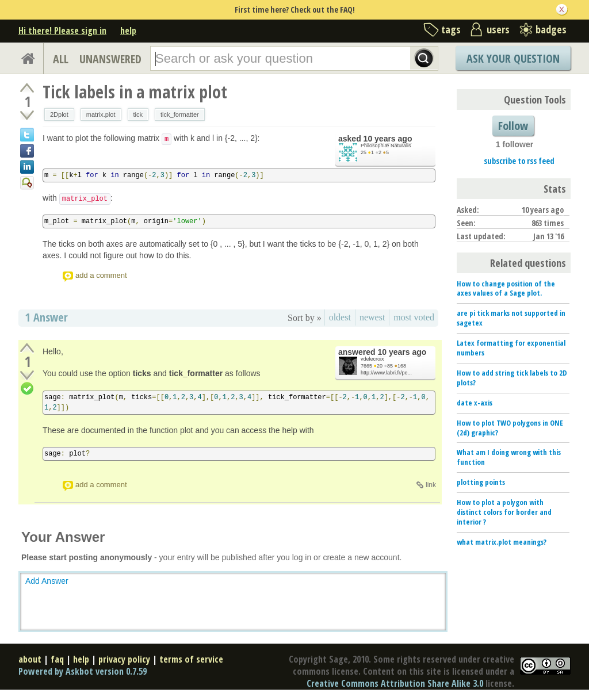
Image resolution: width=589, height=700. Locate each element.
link (431, 485)
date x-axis (475, 403)
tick (138, 114)
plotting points (481, 482)
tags (451, 29)
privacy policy (124, 659)
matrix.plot (101, 114)
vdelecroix (372, 359)
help (128, 30)
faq (57, 659)
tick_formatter (180, 114)
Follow (513, 126)
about (30, 659)
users (498, 29)
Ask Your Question (513, 58)
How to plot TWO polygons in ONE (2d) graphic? (510, 428)
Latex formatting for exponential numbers (511, 348)
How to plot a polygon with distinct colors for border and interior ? (504, 512)
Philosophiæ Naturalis (386, 146)
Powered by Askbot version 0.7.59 (83, 671)
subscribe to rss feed (519, 161)
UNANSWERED (110, 59)
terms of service (191, 659)
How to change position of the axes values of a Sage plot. (506, 288)
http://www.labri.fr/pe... (386, 373)
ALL (61, 59)
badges (551, 29)
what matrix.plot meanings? (502, 542)
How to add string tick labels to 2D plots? (512, 378)
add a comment (101, 275)
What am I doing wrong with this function (509, 457)
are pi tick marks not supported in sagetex (511, 318)
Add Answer (47, 581)
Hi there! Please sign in (62, 30)
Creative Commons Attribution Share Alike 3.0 (395, 683)
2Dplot (59, 114)
